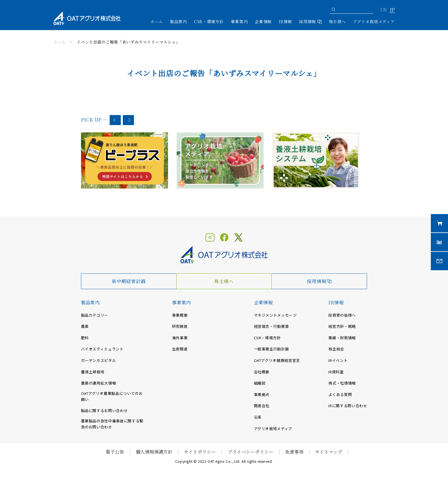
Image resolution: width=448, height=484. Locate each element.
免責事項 (294, 452)
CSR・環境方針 (209, 21)
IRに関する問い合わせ (348, 406)
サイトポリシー (200, 452)
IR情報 (336, 302)
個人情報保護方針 (154, 452)
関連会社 (262, 406)
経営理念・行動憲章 (272, 326)
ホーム (157, 21)
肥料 (85, 338)
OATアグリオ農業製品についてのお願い (112, 396)
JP (392, 10)
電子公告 (115, 452)
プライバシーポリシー (250, 452)
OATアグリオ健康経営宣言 (277, 360)
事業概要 (180, 315)
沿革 (258, 417)
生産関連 (180, 349)
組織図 (260, 383)
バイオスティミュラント (102, 349)
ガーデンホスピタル (99, 360)
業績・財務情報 (342, 338)
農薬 (85, 326)
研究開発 (180, 326)
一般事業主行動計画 (272, 349)
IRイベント (338, 360)
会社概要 (262, 372)
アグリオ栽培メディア (374, 21)
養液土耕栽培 (93, 372)
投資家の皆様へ (342, 315)
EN (383, 10)
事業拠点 (262, 394)
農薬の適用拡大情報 (99, 383)
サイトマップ (329, 452)
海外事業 (180, 338)
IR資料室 (336, 372)
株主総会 (336, 349)
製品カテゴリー (95, 315)
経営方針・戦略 (342, 326)
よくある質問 (340, 394)
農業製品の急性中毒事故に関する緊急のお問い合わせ (112, 424)
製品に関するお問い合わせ (104, 410)
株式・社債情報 (342, 383)
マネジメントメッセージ (275, 315)
